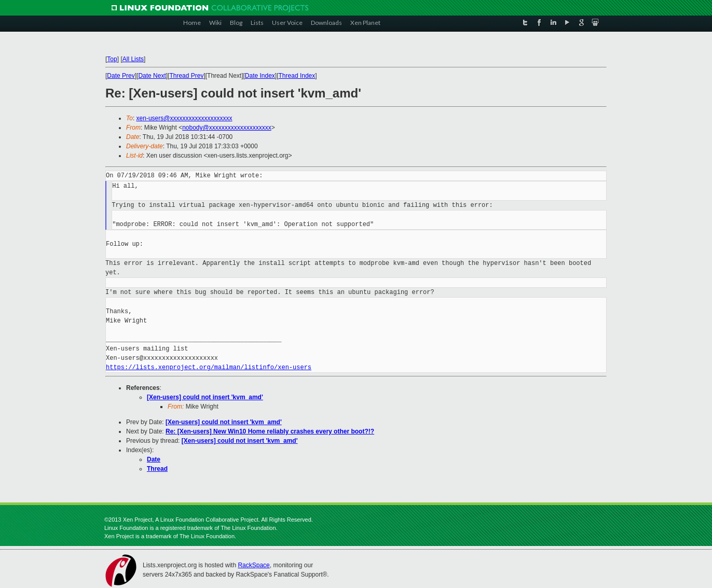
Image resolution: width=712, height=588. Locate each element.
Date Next (152, 76)
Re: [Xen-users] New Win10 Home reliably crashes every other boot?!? (270, 431)
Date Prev (121, 76)
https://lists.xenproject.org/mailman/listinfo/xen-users (209, 367)
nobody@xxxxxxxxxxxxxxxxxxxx (227, 128)
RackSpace (254, 565)
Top (112, 59)
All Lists (133, 59)
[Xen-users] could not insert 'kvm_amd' (205, 397)
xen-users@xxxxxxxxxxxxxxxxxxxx (184, 118)
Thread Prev (186, 76)
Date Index (260, 76)
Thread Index (297, 76)
